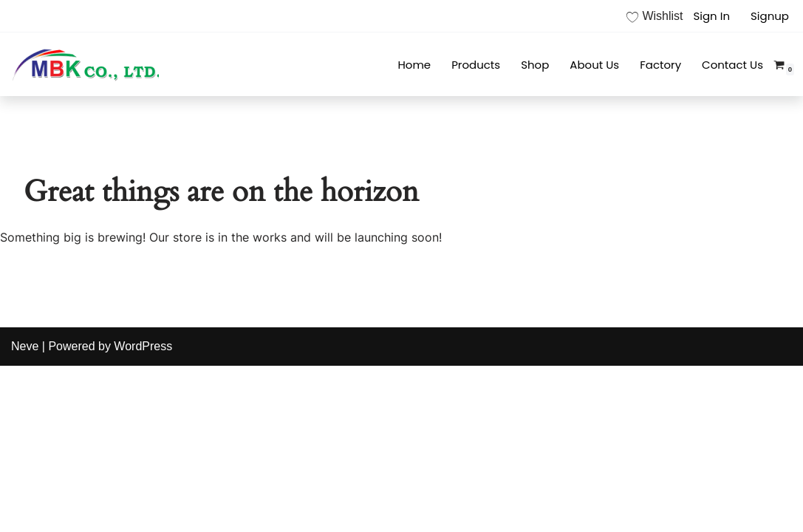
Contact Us (732, 65)
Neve (25, 346)
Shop (535, 65)
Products (476, 65)
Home (414, 65)
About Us (594, 65)
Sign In (711, 16)
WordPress (143, 346)
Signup (770, 16)
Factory (660, 65)
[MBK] (85, 64)
